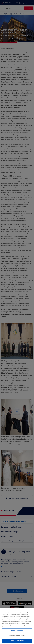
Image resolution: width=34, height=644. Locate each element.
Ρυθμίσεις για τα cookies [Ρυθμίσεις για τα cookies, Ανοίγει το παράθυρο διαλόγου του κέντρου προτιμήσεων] (17, 630)
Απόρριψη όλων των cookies (17, 635)
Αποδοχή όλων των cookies (17, 641)
